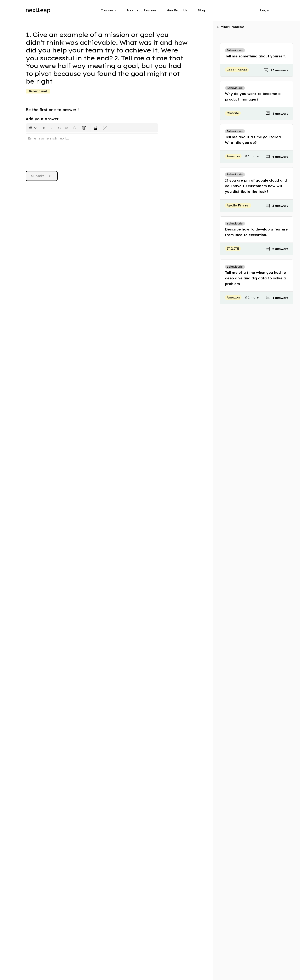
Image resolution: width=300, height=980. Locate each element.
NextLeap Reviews (142, 10)
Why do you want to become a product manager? (253, 96)
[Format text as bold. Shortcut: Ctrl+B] (44, 128)
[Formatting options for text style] (33, 128)
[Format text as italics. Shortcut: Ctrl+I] (52, 128)
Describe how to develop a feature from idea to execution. (256, 232)
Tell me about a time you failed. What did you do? (253, 140)
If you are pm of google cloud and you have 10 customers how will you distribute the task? (256, 186)
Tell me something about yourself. (255, 56)
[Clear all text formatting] (85, 128)
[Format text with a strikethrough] (75, 128)
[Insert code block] (59, 128)
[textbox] (92, 149)
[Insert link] (67, 128)
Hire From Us (177, 10)
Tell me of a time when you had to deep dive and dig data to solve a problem (255, 278)
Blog (201, 10)
